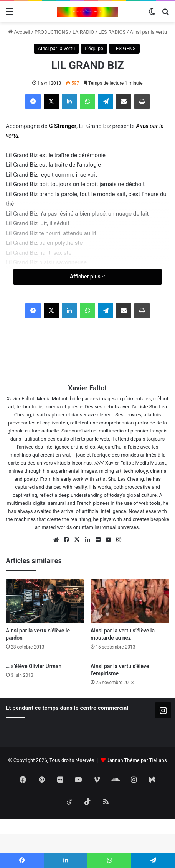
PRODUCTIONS (51, 32)
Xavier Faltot (87, 388)
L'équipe (94, 48)
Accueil (19, 32)
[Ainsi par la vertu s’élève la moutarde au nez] (130, 601)
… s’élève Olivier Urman (34, 666)
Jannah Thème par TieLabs (137, 760)
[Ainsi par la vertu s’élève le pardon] (45, 601)
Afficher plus (87, 277)
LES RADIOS (112, 32)
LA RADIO (83, 32)
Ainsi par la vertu (149, 32)
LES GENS (125, 48)
